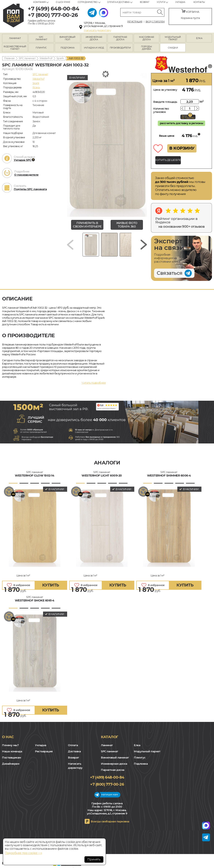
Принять (94, 859)
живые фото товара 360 (127, 225)
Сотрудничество (88, 2)
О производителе (26, 175)
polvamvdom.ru (13, 16)
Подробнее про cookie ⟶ (23, 853)
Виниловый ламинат (115, 757)
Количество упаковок (161, 110)
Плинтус (140, 757)
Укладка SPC (23, 160)
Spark (60, 58)
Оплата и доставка (118, 2)
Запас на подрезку (188, 117)
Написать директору (97, 30)
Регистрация (135, 22)
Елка (137, 745)
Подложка (141, 764)
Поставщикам (12, 757)
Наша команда (12, 751)
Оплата (73, 745)
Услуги (161, 2)
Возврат (145, 2)
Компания (39, 2)
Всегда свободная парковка (110, 821)
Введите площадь (165, 102)
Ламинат (107, 745)
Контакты (199, 2)
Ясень (36, 87)
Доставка (74, 751)
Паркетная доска (113, 770)
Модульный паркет (147, 751)
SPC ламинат (27, 58)
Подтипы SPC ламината (30, 189)
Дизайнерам (11, 764)
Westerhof (46, 58)
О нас (8, 737)
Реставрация (44, 751)
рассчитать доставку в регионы (182, 123)
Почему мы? (10, 745)
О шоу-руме (63, 2)
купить (51, 585)
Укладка (180, 2)
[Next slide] (144, 245)
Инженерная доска (114, 764)
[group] (107, 145)
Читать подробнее (94, 383)
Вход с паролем (155, 22)
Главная (9, 58)
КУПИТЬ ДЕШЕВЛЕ (168, 160)
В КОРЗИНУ (182, 148)
